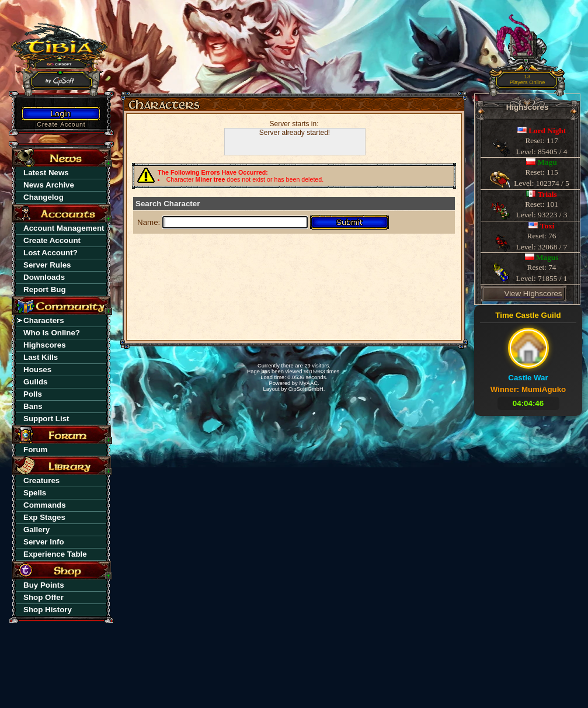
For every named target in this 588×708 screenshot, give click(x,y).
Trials (547, 194)
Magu (547, 162)
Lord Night (547, 131)
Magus (547, 257)
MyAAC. (309, 383)
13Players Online (528, 80)
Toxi (547, 226)
